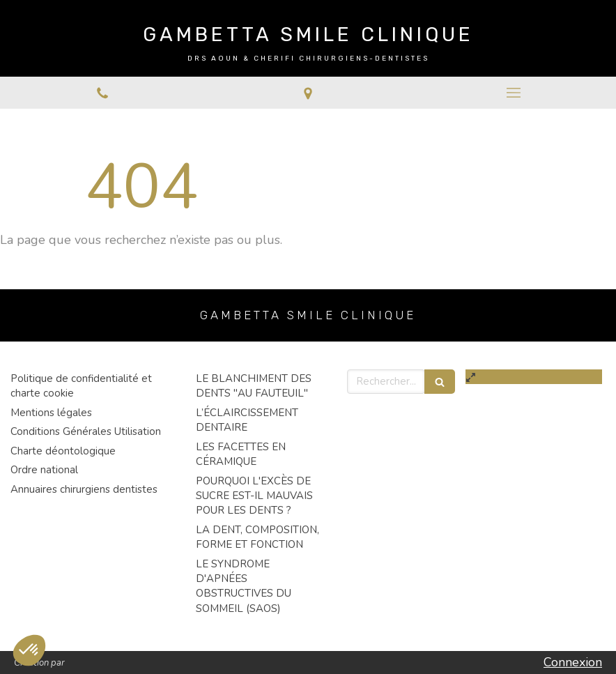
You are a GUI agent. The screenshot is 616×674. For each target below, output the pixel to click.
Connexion (573, 662)
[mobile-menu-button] (513, 93)
